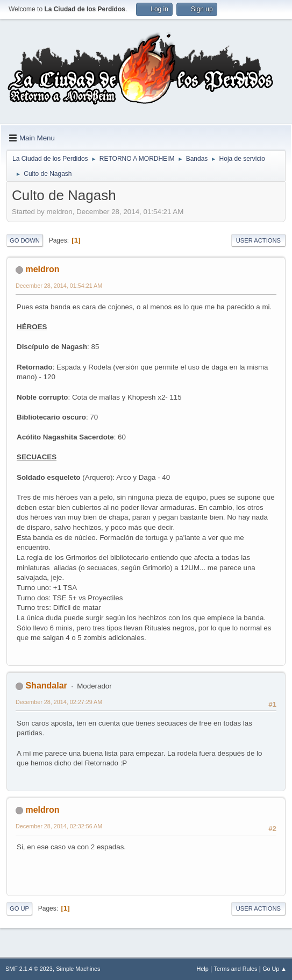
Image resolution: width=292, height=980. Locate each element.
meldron (42, 269)
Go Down (25, 240)
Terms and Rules (236, 969)
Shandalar (46, 686)
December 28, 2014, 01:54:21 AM (59, 286)
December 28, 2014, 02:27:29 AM (59, 702)
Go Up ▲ (275, 969)
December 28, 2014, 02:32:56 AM (59, 826)
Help (203, 969)
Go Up (19, 908)
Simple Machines (78, 969)
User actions (258, 240)
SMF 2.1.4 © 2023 (29, 969)
